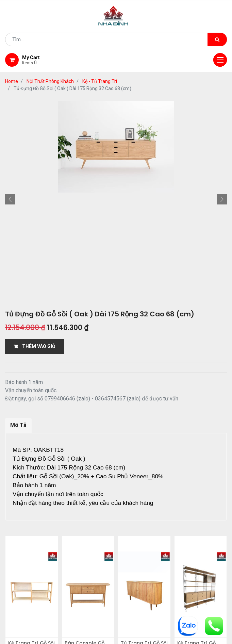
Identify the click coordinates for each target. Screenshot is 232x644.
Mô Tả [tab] (18, 425)
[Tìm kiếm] (217, 39)
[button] (10, 199)
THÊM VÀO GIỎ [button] (35, 346)
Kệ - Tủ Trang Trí (100, 81)
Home (12, 81)
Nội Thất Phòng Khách (50, 81)
